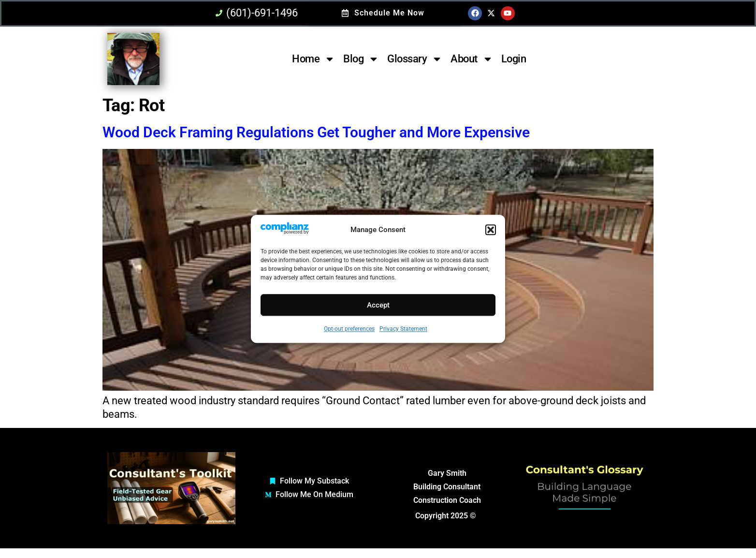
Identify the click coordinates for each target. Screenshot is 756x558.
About (472, 59)
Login (514, 59)
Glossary (415, 59)
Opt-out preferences (349, 329)
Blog (361, 59)
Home (313, 59)
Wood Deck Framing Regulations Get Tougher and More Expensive (316, 132)
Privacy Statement (403, 329)
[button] (491, 230)
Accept (378, 305)
